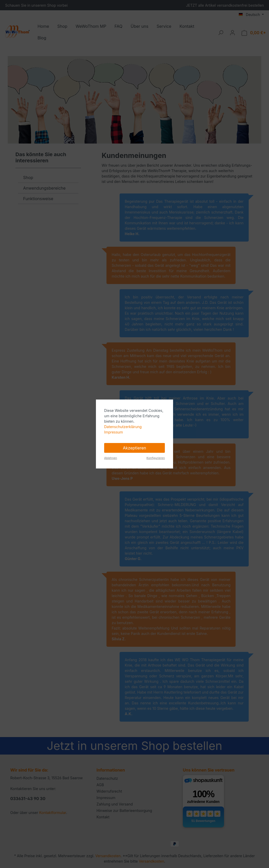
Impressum (114, 432)
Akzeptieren (135, 448)
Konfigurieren (156, 458)
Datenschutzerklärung (123, 427)
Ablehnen (111, 458)
